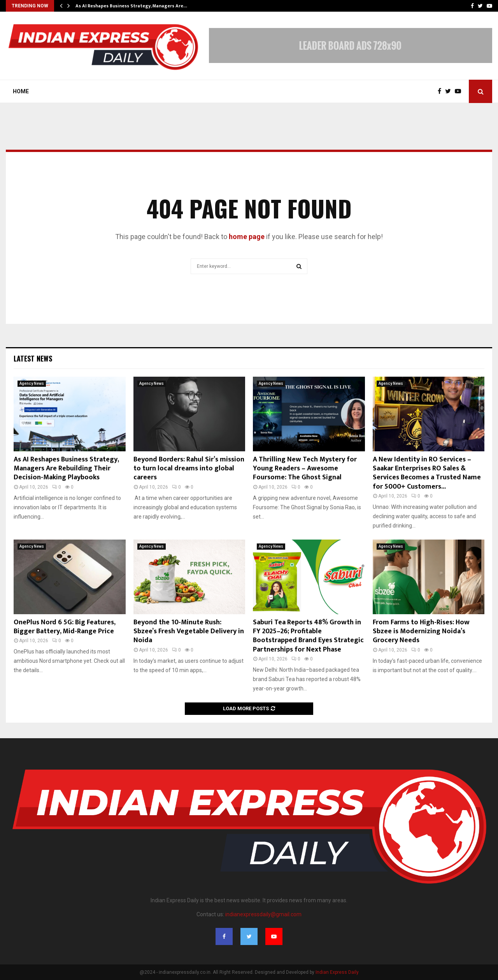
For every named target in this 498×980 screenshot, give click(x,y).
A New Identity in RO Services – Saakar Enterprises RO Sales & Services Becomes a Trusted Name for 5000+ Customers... (427, 473)
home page (247, 237)
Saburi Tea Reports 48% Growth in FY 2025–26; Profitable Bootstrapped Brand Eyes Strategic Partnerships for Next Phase (308, 636)
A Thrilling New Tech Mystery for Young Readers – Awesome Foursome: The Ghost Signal (305, 469)
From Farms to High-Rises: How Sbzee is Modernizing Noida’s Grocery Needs (421, 631)
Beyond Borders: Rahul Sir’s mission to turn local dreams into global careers (189, 469)
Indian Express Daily (337, 972)
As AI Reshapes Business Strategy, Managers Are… (131, 6)
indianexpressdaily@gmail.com (263, 914)
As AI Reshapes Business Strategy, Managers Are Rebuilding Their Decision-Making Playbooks (66, 469)
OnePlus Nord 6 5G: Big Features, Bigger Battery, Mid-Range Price (64, 627)
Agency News (32, 383)
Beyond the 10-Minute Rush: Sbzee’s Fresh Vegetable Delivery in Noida (189, 631)
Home (21, 91)
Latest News (33, 358)
